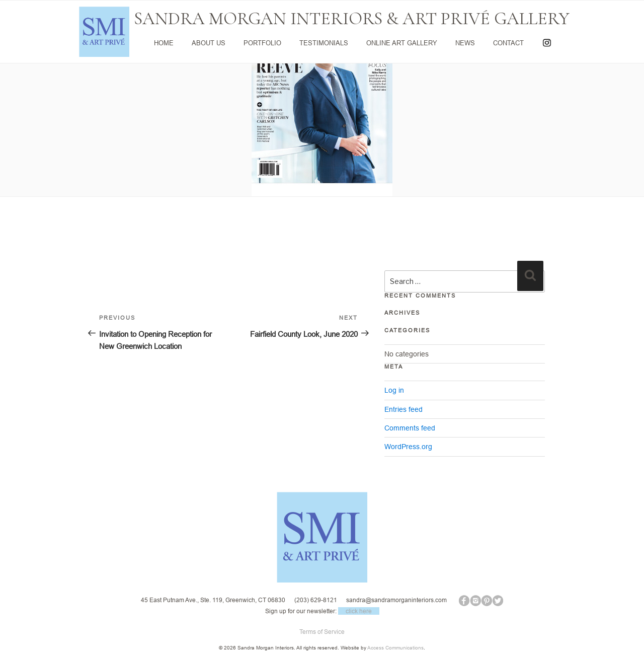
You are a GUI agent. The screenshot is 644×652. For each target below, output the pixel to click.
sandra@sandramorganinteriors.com (396, 600)
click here (359, 611)
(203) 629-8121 (316, 600)
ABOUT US (209, 43)
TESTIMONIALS (324, 43)
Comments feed (410, 428)
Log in (394, 390)
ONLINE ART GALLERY (402, 43)
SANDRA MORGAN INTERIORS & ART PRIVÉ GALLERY (352, 19)
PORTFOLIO (262, 43)
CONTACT (508, 43)
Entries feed (404, 409)
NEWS (465, 43)
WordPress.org (408, 447)
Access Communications (395, 648)
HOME (164, 43)
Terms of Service (322, 632)
